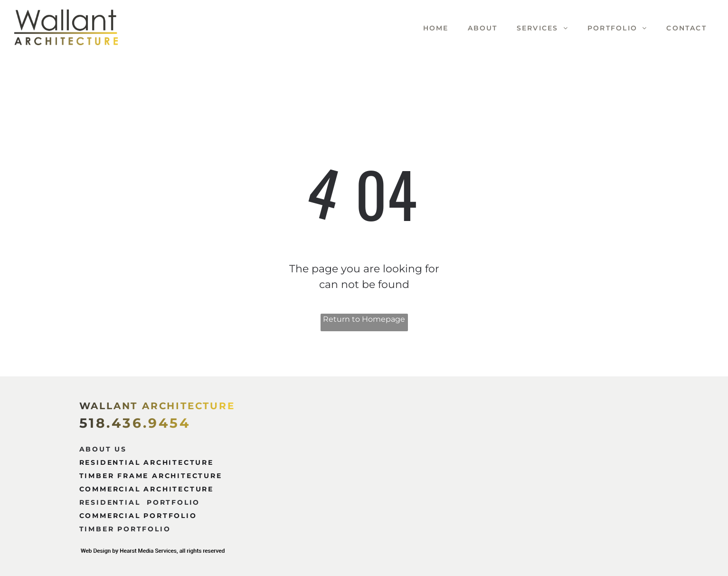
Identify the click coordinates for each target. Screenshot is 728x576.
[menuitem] (426, 28)
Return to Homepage (364, 319)
